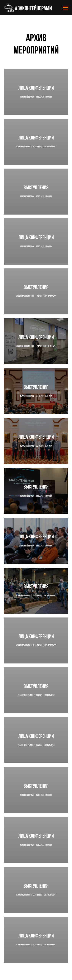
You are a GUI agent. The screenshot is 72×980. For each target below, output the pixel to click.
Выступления (36, 188)
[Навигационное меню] (65, 8)
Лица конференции (36, 88)
